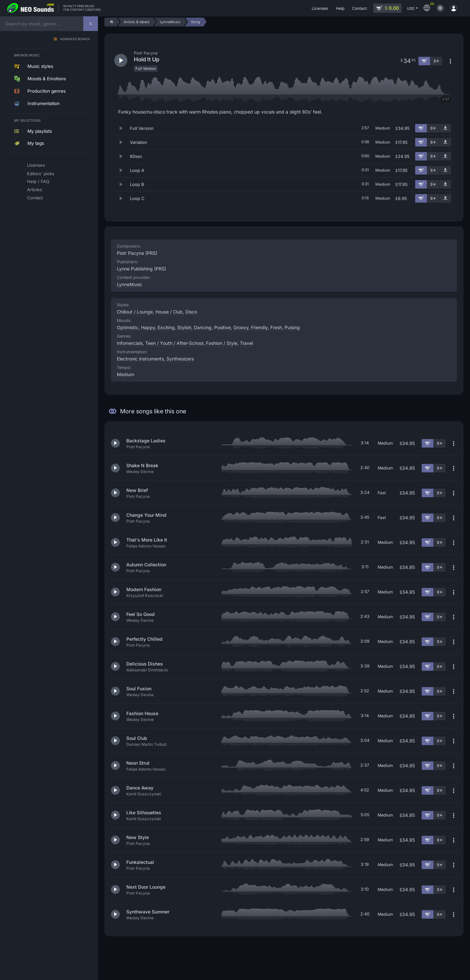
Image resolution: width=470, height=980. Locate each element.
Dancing (203, 327)
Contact (35, 198)
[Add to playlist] (433, 128)
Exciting (166, 327)
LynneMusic (130, 284)
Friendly (259, 327)
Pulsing (292, 327)
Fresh (276, 327)
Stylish (184, 327)
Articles (35, 190)
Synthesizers (180, 359)
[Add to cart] (421, 128)
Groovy (241, 327)
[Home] (110, 22)
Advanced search (75, 39)
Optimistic (128, 327)
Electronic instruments (140, 359)
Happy (148, 327)
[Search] (91, 24)
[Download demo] (445, 128)
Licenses (36, 165)
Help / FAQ (38, 181)
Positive (222, 327)
